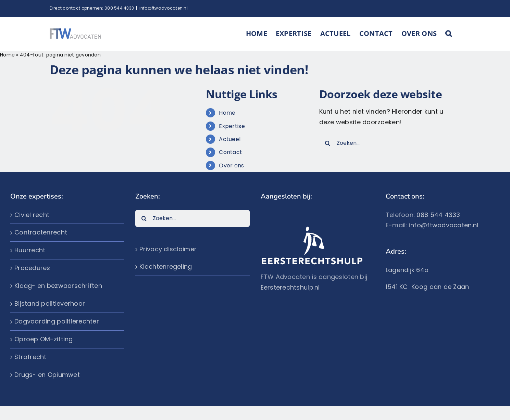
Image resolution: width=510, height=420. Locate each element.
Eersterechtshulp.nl (290, 287)
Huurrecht (30, 250)
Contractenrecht (41, 232)
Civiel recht (32, 215)
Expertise (232, 126)
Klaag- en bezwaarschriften (58, 286)
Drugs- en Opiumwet (47, 375)
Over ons (231, 166)
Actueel (230, 139)
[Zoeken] (328, 143)
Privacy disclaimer (168, 249)
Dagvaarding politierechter (57, 321)
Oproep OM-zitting (44, 339)
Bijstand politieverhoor (50, 303)
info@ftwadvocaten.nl (164, 8)
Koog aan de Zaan (440, 287)
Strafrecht (30, 357)
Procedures (32, 268)
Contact (231, 152)
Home (7, 55)
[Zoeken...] (384, 143)
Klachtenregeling (166, 266)
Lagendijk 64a (407, 270)
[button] (449, 34)
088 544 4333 (119, 8)
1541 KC (399, 287)
